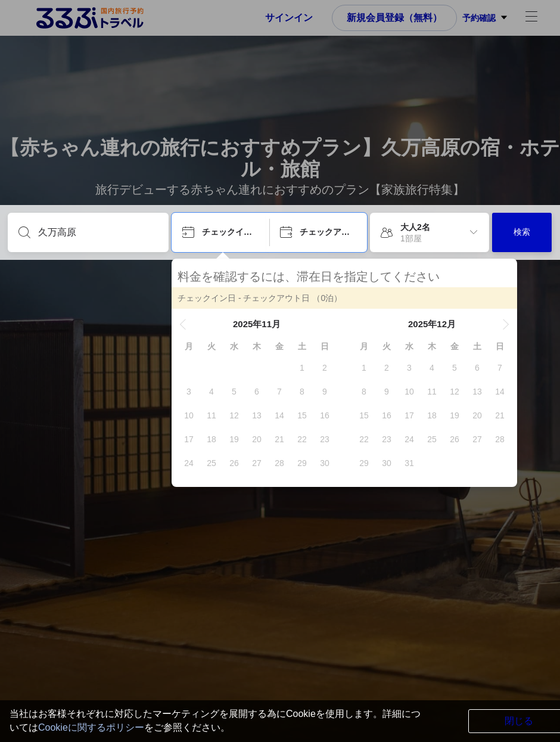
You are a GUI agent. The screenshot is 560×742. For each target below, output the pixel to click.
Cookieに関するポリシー (91, 727)
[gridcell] (302, 368)
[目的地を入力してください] (98, 232)
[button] (183, 324)
